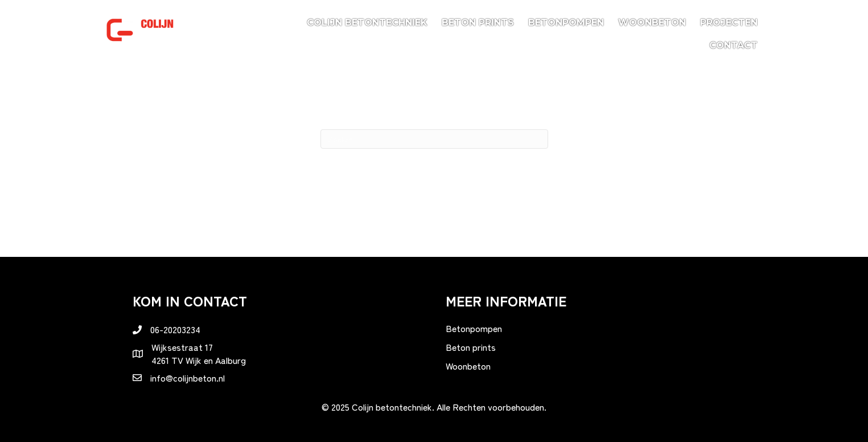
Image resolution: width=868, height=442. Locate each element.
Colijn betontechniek (367, 22)
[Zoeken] (434, 139)
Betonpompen (566, 22)
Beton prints (478, 22)
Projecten (729, 22)
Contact (733, 45)
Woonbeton (652, 22)
